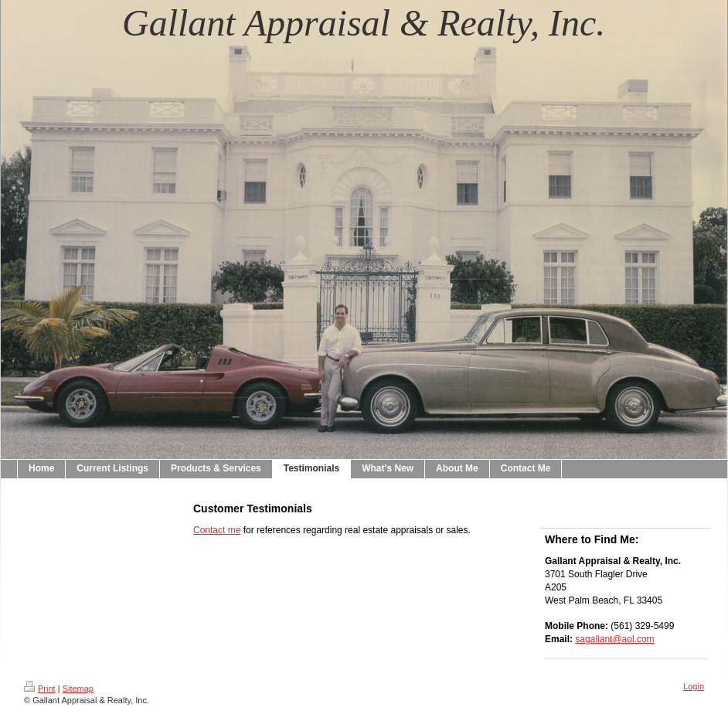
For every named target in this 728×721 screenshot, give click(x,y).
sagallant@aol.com (614, 639)
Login (694, 686)
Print (40, 689)
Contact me (217, 530)
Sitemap (78, 689)
